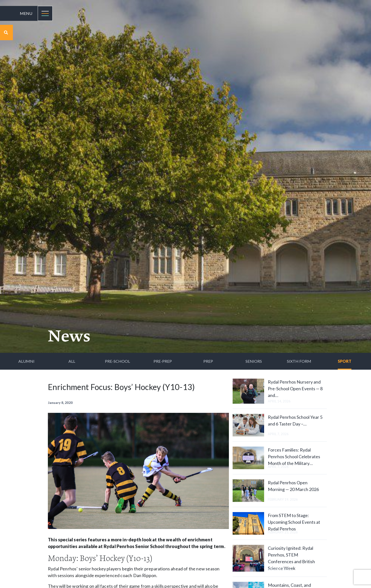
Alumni (26, 361)
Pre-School (117, 361)
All (72, 361)
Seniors (254, 361)
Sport (345, 361)
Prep (208, 361)
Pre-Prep (163, 361)
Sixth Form (299, 361)
